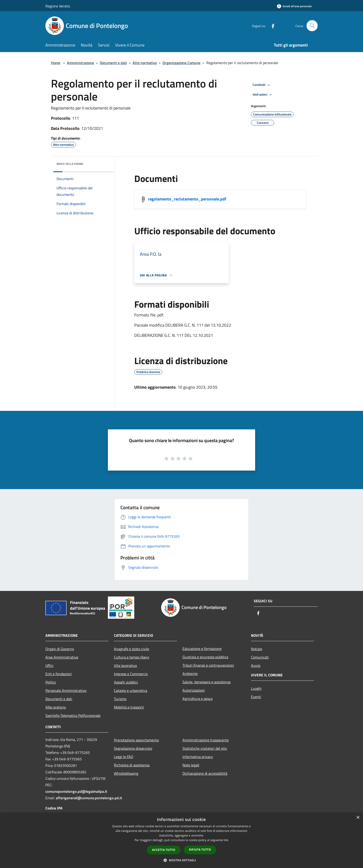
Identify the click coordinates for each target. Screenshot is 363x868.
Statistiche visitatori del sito (205, 748)
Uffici (49, 665)
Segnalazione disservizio (133, 748)
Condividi (262, 85)
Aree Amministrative (62, 657)
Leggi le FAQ (124, 757)
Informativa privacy (198, 757)
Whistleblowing (126, 773)
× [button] (358, 818)
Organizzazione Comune (181, 63)
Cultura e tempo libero (131, 657)
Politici (51, 682)
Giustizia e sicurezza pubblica (205, 657)
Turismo (120, 699)
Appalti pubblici (126, 682)
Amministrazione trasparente (206, 740)
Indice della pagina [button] (70, 164)
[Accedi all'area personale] (294, 6)
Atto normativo (145, 63)
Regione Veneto (58, 6)
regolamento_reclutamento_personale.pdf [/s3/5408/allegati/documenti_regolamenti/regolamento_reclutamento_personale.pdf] (187, 199)
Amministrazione (80, 63)
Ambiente (190, 674)
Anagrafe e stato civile (131, 649)
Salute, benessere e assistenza (207, 682)
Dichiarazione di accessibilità (205, 773)
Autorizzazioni (194, 690)
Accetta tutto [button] (164, 850)
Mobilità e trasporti (129, 707)
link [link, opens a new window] (226, 840)
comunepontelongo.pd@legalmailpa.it (76, 791)
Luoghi (256, 688)
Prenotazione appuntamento (136, 740)
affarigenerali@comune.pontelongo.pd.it (89, 798)
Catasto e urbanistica (131, 690)
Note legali (191, 765)
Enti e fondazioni (59, 674)
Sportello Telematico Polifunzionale (73, 715)
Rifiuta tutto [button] (200, 850)
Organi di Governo (60, 649)
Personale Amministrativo (66, 690)
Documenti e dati (113, 63)
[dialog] (181, 840)
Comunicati (260, 657)
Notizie (257, 649)
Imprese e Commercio (131, 674)
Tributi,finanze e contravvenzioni (208, 665)
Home (56, 63)
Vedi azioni (263, 95)
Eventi (256, 697)
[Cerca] (312, 26)
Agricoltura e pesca (197, 699)
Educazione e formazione (202, 649)
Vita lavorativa (125, 665)
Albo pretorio (56, 707)
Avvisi (256, 665)
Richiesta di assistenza (132, 765)
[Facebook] (271, 26)
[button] (181, 860)
